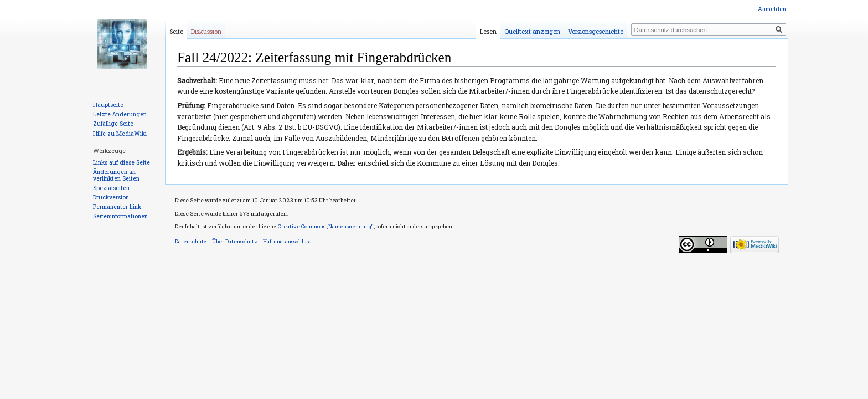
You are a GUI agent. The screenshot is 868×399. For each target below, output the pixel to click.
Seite (176, 31)
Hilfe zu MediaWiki (120, 134)
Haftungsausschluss (287, 241)
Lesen (488, 31)
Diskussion (206, 31)
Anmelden (772, 9)
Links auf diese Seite (122, 162)
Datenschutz (191, 241)
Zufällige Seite (113, 124)
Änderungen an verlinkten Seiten (116, 175)
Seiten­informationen (120, 216)
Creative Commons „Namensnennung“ (326, 226)
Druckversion (111, 197)
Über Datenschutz (235, 241)
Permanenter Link (117, 207)
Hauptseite (108, 105)
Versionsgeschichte (596, 31)
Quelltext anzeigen (532, 31)
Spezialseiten (111, 188)
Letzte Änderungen (120, 114)
